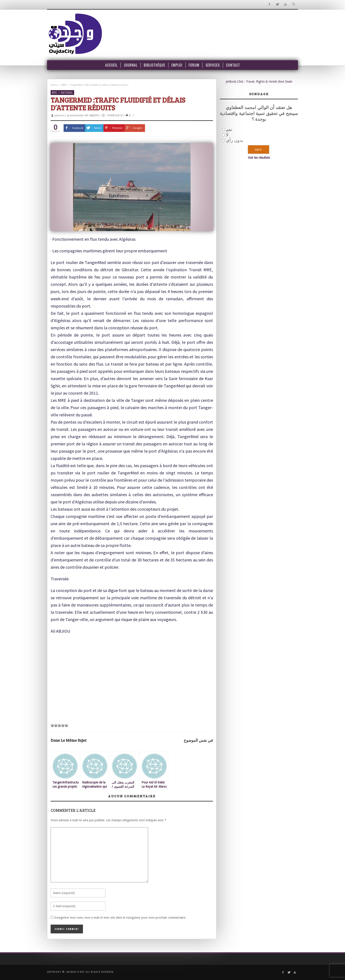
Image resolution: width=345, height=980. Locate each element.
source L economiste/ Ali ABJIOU (77, 115)
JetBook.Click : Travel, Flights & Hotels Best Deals (259, 82)
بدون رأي (235, 140)
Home (54, 85)
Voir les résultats (259, 158)
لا (227, 135)
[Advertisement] (132, 688)
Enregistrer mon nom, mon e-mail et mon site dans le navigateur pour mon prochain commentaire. (120, 918)
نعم (229, 129)
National (67, 92)
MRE (64, 85)
